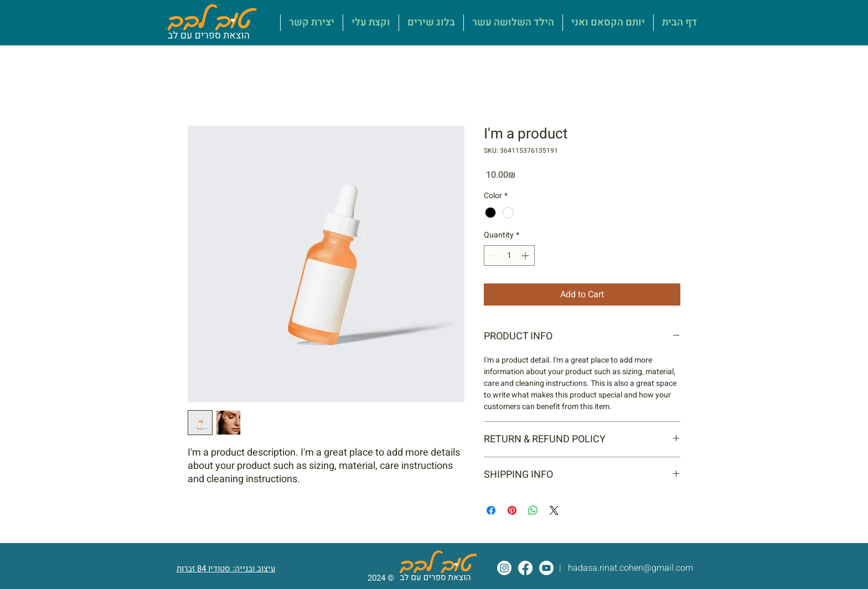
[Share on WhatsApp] (533, 510)
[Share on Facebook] (491, 510)
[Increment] (526, 255)
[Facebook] (525, 568)
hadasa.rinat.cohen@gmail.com (631, 568)
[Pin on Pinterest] (512, 510)
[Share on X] (554, 510)
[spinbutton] (509, 255)
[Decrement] (492, 255)
